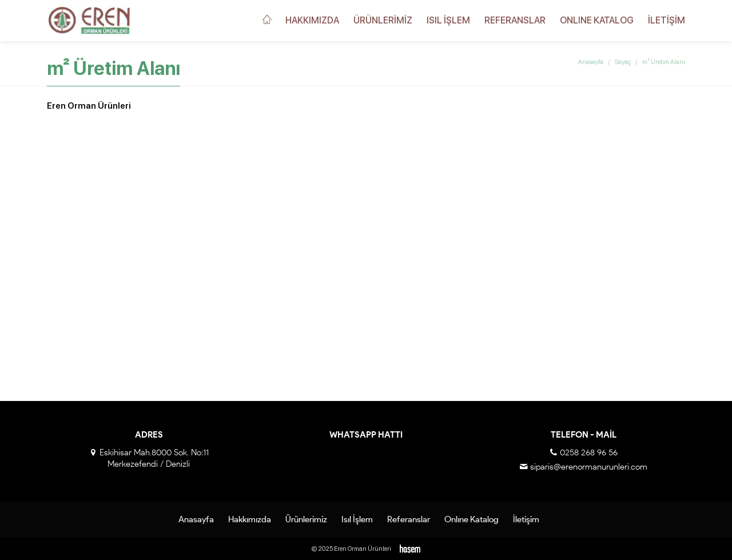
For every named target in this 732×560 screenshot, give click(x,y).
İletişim (667, 20)
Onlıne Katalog (597, 20)
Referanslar (515, 20)
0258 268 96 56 (589, 452)
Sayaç (623, 62)
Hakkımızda (312, 20)
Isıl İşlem (448, 20)
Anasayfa (591, 62)
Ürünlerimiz (383, 20)
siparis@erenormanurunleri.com (589, 467)
